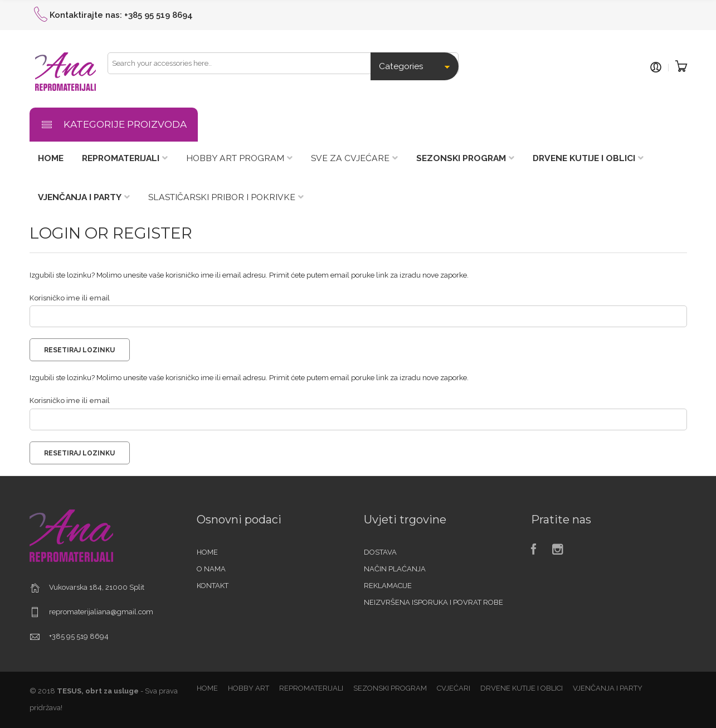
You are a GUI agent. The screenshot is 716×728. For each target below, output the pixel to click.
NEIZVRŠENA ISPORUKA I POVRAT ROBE (434, 602)
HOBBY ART (249, 688)
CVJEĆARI (454, 688)
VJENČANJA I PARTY (608, 688)
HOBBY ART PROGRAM (235, 158)
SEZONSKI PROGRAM (390, 688)
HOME (207, 552)
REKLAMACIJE (388, 586)
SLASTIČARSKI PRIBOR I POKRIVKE (222, 197)
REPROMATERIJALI (311, 688)
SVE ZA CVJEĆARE (350, 158)
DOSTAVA (380, 552)
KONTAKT (213, 586)
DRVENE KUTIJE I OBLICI (522, 688)
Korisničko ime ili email (70, 298)
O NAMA (211, 569)
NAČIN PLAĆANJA (395, 569)
